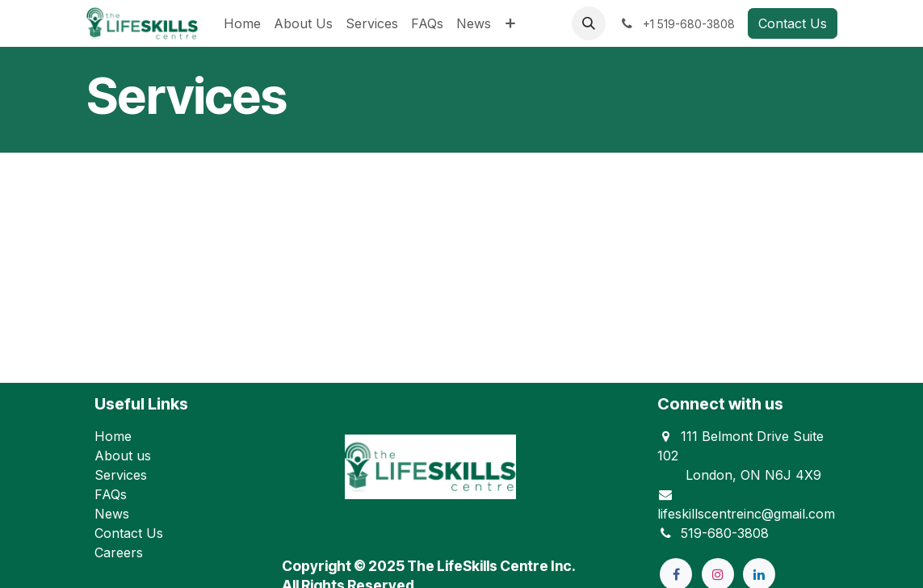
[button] (589, 23)
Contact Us (793, 23)
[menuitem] (242, 23)
